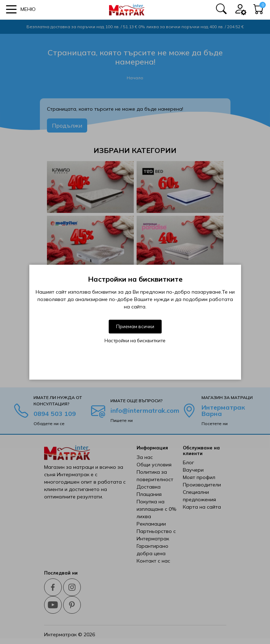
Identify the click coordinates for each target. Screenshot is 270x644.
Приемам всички (135, 326)
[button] (21, 9)
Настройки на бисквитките (135, 341)
